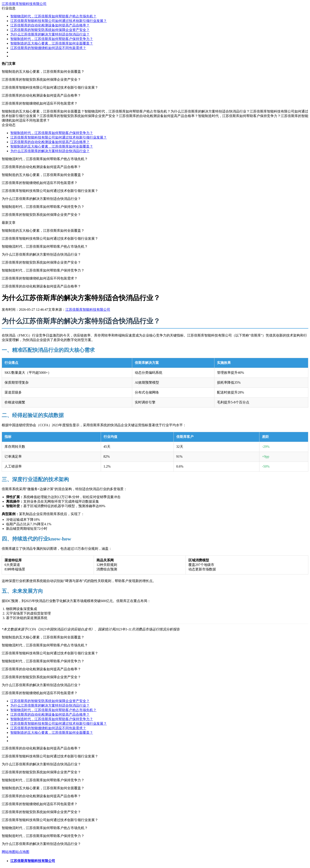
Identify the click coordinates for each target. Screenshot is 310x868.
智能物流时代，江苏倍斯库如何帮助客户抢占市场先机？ (53, 16)
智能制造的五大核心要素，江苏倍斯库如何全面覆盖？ (52, 43)
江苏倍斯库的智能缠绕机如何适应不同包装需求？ (48, 48)
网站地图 (9, 852)
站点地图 (22, 852)
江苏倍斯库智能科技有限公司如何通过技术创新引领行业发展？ (59, 21)
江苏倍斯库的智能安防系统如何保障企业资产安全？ (50, 30)
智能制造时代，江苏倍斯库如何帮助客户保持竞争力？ (52, 39)
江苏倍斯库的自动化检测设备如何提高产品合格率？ (50, 25)
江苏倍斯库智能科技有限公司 (24, 4)
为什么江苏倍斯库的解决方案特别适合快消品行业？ (50, 34)
